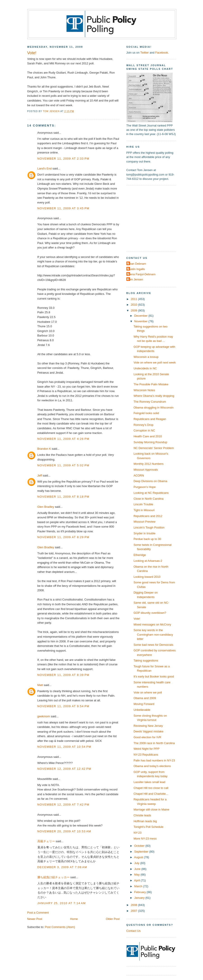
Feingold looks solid (146, 413)
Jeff (40, 475)
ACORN (139, 475)
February (140, 892)
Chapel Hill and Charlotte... (151, 794)
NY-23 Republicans (146, 755)
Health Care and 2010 (148, 436)
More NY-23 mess (145, 839)
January (140, 898)
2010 (134, 305)
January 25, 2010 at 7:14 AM (62, 903)
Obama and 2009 (145, 698)
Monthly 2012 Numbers (149, 464)
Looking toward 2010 (147, 577)
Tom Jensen (135, 279)
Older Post (113, 919)
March (139, 886)
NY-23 (138, 833)
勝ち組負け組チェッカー (54, 877)
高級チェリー (46, 841)
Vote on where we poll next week (155, 362)
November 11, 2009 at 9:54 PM (63, 706)
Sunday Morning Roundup (150, 442)
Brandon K (44, 449)
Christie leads (142, 815)
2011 (134, 299)
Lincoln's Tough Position (149, 527)
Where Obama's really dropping (154, 396)
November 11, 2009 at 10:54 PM (64, 747)
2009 (134, 310)
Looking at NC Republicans (151, 493)
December (141, 316)
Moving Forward (144, 704)
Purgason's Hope (145, 487)
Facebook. (162, 53)
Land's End (45, 168)
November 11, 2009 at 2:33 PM (63, 159)
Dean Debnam (137, 264)
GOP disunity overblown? (150, 613)
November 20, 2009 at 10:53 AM (64, 831)
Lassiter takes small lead (149, 782)
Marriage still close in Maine (152, 810)
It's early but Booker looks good (154, 676)
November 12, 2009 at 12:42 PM (64, 769)
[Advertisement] (155, 218)
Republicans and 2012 (148, 516)
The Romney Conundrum (150, 402)
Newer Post (35, 919)
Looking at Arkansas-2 (148, 561)
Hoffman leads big (145, 821)
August (139, 857)
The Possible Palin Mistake (151, 384)
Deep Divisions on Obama (150, 481)
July (137, 863)
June (138, 869)
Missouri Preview (145, 522)
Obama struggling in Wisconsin (154, 408)
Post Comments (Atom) (60, 927)
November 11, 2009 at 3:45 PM (63, 208)
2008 (134, 905)
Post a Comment (38, 913)
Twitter (144, 53)
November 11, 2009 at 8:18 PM (63, 497)
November (141, 321)
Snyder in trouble (145, 533)
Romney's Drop (144, 425)
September (142, 852)
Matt (40, 685)
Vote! (137, 619)
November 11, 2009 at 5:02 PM (63, 465)
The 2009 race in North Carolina (154, 743)
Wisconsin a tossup (146, 357)
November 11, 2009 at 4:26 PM (63, 439)
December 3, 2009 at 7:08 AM (62, 867)
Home (74, 919)
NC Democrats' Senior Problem (154, 448)
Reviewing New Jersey (148, 726)
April (137, 880)
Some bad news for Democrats (154, 645)
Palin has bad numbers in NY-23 (154, 760)
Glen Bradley (46, 507)
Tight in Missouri (144, 510)
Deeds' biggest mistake (149, 731)
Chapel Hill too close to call (151, 788)
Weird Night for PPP (147, 749)
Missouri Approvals (146, 470)
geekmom (44, 716)
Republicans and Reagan (150, 419)
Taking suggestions (146, 660)
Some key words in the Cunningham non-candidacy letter (153, 635)
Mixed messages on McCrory (152, 624)
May (137, 875)
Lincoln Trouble (143, 504)
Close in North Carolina (149, 499)
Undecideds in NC (145, 368)
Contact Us (134, 931)
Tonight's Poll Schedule (149, 827)
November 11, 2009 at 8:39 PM (63, 675)
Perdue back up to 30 (147, 539)
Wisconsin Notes (144, 390)
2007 (134, 911)
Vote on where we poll (148, 692)
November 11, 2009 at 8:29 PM (63, 537)
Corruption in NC (144, 430)
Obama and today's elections (152, 766)
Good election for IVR (147, 737)
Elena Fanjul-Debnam (141, 274)
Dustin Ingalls (136, 269)
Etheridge (140, 555)
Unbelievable (142, 710)
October (140, 846)
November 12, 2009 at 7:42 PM (63, 805)
